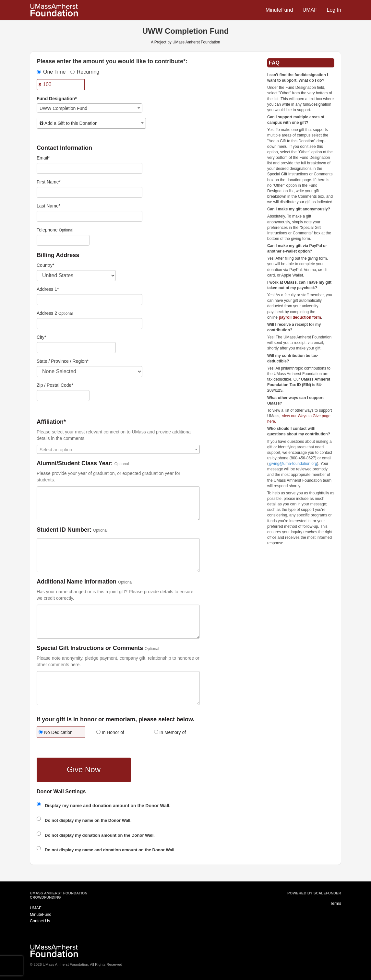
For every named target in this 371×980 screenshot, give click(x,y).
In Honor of (110, 732)
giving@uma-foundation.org (293, 464)
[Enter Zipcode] (63, 396)
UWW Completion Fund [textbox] (63, 108)
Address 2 (47, 313)
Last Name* (48, 206)
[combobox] (90, 108)
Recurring (85, 72)
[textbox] (91, 123)
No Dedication (56, 732)
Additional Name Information (77, 582)
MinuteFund (280, 10)
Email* (43, 158)
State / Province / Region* (63, 361)
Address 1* (48, 289)
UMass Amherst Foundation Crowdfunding (59, 895)
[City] (76, 348)
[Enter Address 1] (90, 300)
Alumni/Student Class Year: (75, 463)
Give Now (84, 769)
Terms (336, 903)
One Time (51, 72)
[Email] (90, 168)
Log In (334, 10)
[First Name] (90, 192)
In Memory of (170, 732)
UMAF (311, 10)
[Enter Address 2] (90, 324)
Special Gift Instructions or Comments (90, 648)
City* (42, 337)
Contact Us (40, 921)
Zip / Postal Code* (55, 385)
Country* (45, 265)
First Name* (49, 182)
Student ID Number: (64, 530)
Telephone (47, 230)
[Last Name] (90, 216)
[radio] (61, 733)
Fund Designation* (57, 99)
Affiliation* (51, 422)
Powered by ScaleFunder (314, 893)
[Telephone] (63, 240)
